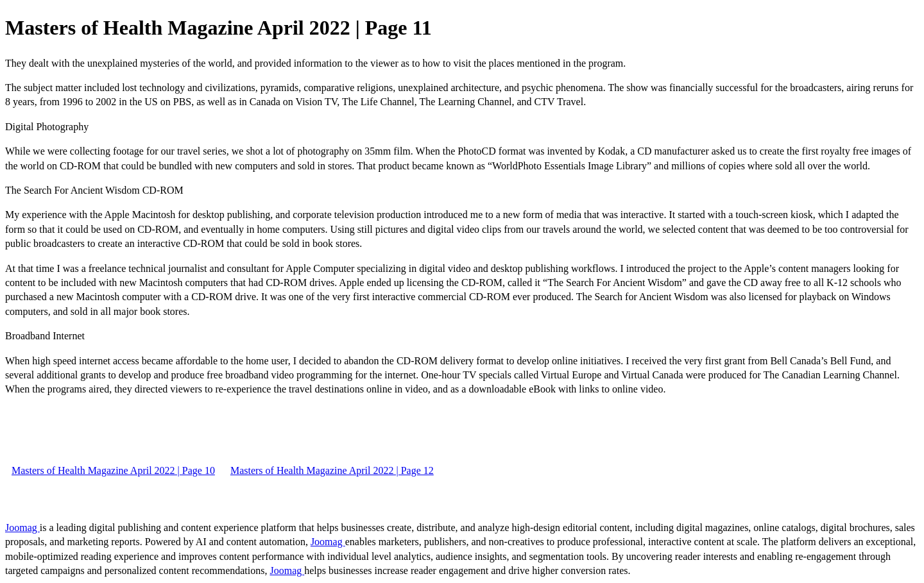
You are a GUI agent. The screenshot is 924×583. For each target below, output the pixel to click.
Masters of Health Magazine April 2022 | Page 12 (332, 470)
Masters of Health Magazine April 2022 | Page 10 (113, 470)
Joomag (22, 528)
